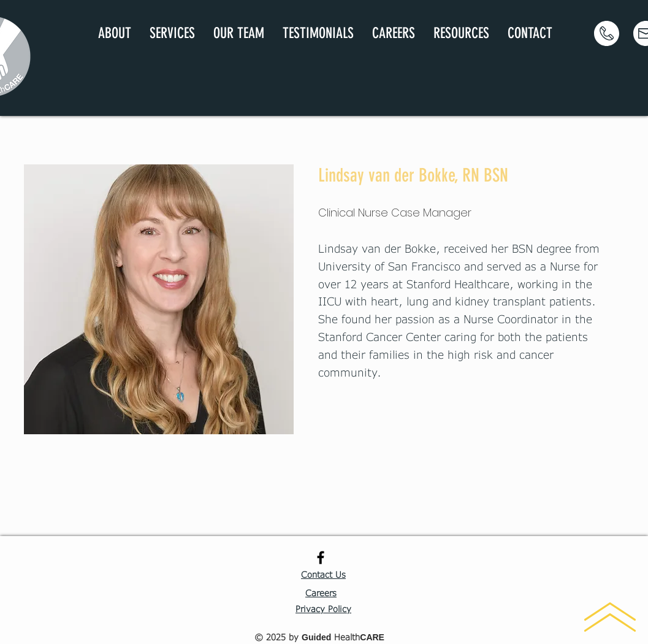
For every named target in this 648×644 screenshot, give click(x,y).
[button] (172, 33)
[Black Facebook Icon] (321, 558)
